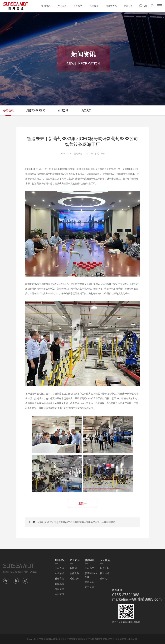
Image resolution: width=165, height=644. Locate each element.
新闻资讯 (90, 560)
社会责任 (59, 579)
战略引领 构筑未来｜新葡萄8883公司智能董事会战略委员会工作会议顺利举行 (76, 522)
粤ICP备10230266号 (105, 639)
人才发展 (94, 6)
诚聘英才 (105, 579)
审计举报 (59, 594)
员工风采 (86, 111)
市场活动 (63, 111)
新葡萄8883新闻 (36, 111)
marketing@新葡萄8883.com (137, 599)
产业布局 (62, 6)
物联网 (73, 568)
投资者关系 (111, 6)
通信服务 (74, 579)
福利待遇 (105, 573)
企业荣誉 (59, 573)
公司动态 (8, 111)
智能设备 (74, 573)
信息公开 (128, 6)
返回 (82, 503)
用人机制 (105, 568)
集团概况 (46, 6)
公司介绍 (59, 568)
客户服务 (78, 6)
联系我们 (117, 590)
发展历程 (59, 589)
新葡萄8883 (121, 639)
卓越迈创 (133, 639)
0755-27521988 (126, 595)
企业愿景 (59, 584)
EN (145, 6)
